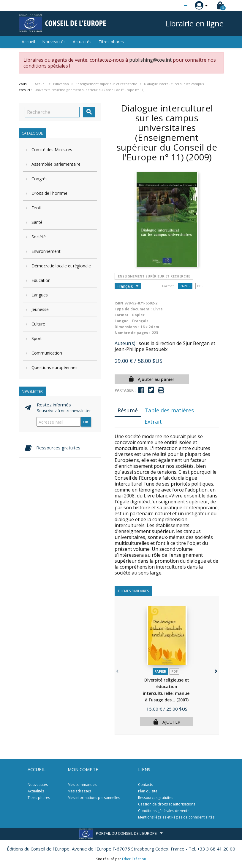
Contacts (145, 785)
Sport (37, 338)
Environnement (46, 251)
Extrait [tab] (153, 422)
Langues (40, 295)
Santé (37, 222)
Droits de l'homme (49, 193)
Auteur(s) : (126, 343)
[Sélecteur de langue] (173, 6)
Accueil (28, 42)
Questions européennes (54, 367)
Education (41, 280)
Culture (38, 324)
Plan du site (148, 791)
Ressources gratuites (156, 798)
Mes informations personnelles (94, 798)
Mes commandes (82, 785)
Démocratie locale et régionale (61, 266)
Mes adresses (79, 791)
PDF (200, 286)
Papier (185, 286)
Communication (47, 353)
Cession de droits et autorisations (167, 804)
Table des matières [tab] (169, 410)
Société (39, 237)
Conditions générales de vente (164, 811)
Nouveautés (54, 42)
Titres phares (111, 42)
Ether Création (134, 859)
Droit (36, 208)
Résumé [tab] (128, 410)
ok (86, 422)
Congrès (39, 179)
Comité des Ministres (52, 150)
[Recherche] (52, 112)
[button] (216, 670)
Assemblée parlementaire (56, 164)
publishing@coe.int (150, 60)
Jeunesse (40, 309)
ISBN (119, 303)
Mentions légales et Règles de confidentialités (176, 817)
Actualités (82, 42)
